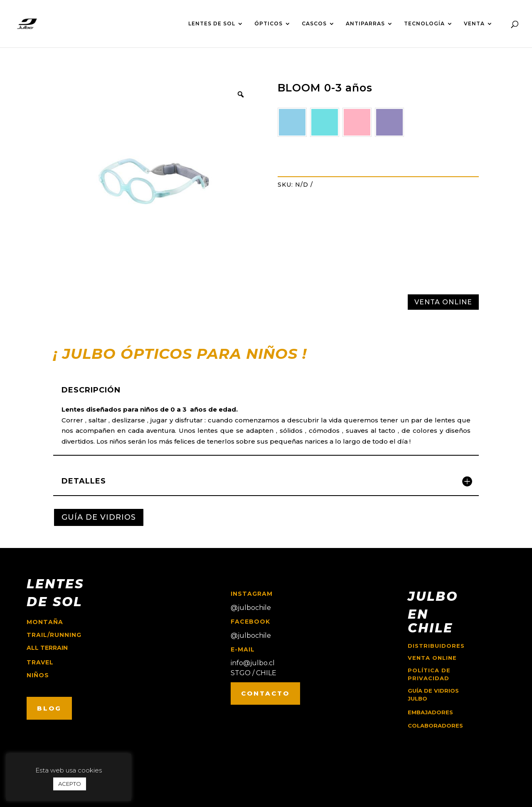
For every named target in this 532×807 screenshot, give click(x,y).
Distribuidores (436, 646)
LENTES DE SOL (212, 24)
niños (38, 675)
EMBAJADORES (430, 712)
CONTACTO (265, 693)
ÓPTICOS (268, 24)
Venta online (432, 658)
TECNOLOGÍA (424, 24)
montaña (45, 622)
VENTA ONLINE (443, 302)
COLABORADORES (435, 726)
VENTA (474, 24)
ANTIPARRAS (365, 24)
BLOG (49, 708)
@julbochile (251, 608)
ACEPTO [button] (70, 784)
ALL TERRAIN (47, 648)
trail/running (54, 635)
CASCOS (314, 24)
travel (40, 662)
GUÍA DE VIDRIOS (99, 517)
